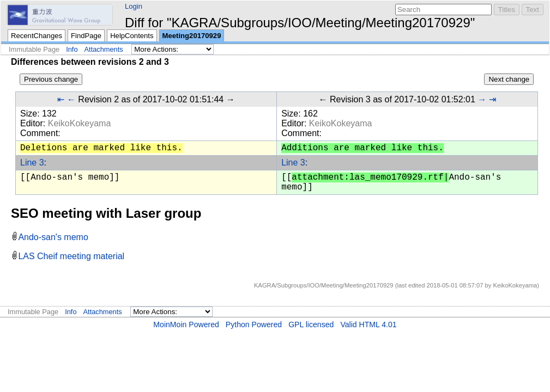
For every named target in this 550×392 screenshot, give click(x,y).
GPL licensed (311, 324)
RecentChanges (37, 36)
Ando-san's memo (53, 237)
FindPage (86, 36)
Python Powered (254, 324)
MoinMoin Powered (186, 324)
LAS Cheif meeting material (71, 256)
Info (72, 49)
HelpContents (132, 36)
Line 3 (32, 163)
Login (134, 6)
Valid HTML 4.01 (368, 324)
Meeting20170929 (192, 36)
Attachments (104, 49)
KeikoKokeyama (80, 123)
